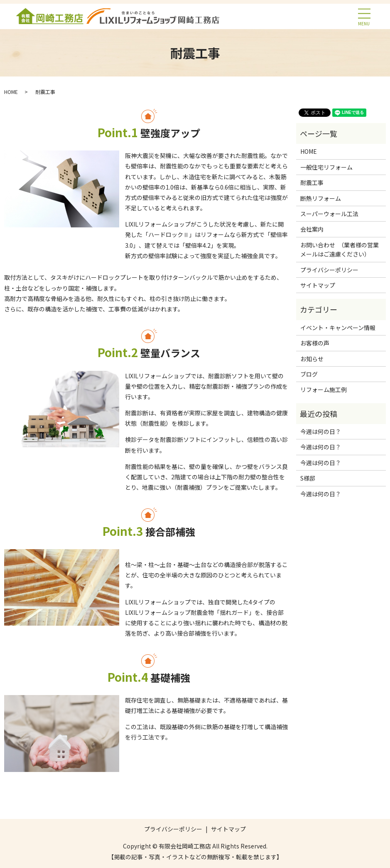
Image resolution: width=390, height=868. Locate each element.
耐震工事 (312, 182)
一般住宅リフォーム (326, 167)
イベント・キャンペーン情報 (338, 328)
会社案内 (312, 229)
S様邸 (308, 478)
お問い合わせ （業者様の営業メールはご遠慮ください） (340, 249)
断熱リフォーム (321, 198)
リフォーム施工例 (324, 390)
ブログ (309, 374)
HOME (11, 92)
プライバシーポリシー (329, 270)
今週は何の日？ (321, 432)
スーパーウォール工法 (329, 214)
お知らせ (312, 359)
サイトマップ (318, 285)
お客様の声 (315, 343)
